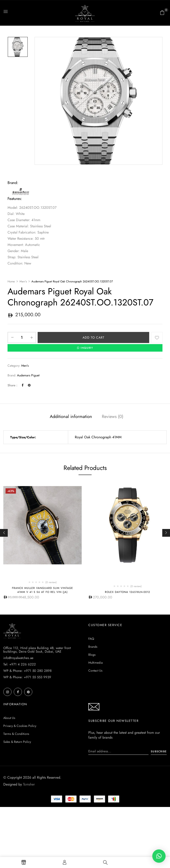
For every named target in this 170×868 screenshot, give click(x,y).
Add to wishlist (157, 337)
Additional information (71, 417)
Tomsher (29, 836)
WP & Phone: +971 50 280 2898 (27, 722)
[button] (162, 13)
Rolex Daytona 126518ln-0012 (127, 592)
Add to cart (94, 337)
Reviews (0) (113, 417)
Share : (12, 385)
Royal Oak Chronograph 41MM (98, 437)
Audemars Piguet (28, 375)
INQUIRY (85, 348)
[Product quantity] (22, 337)
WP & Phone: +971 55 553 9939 (27, 729)
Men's (23, 281)
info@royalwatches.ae (18, 709)
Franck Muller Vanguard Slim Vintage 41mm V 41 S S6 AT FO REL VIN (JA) (42, 590)
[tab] (71, 417)
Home (11, 281)
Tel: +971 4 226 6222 (20, 716)
